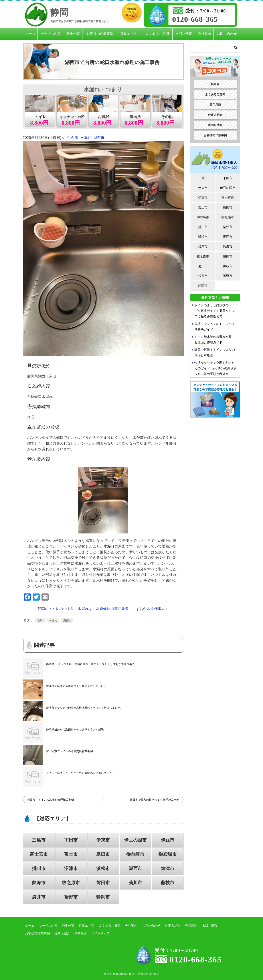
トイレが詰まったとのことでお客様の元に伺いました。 (81, 773)
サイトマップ (101, 933)
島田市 (103, 854)
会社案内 (204, 34)
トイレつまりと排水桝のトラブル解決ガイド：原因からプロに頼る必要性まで (215, 311)
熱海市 (39, 883)
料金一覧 (73, 34)
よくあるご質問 (157, 34)
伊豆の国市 (135, 840)
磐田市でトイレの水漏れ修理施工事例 (51, 800)
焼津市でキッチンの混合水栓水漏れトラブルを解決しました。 (85, 708)
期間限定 (81, 933)
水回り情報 (184, 34)
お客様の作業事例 (100, 34)
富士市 (71, 854)
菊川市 (135, 883)
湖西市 (99, 138)
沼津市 (71, 868)
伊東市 (103, 840)
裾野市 (71, 897)
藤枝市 (168, 883)
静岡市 (103, 897)
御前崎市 (135, 854)
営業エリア (128, 34)
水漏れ (86, 138)
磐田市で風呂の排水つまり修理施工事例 (154, 800)
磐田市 (103, 883)
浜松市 (103, 868)
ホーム (30, 34)
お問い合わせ (227, 34)
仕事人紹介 (215, 115)
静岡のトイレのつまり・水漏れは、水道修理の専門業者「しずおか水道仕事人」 (103, 609)
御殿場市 (168, 854)
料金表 (215, 84)
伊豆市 (168, 840)
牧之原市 (71, 883)
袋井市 (39, 897)
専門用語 (215, 105)
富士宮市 (39, 854)
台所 (75, 138)
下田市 (71, 840)
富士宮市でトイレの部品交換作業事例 (70, 751)
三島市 (39, 840)
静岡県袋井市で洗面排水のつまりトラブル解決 (75, 729)
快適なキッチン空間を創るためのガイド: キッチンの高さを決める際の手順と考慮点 (216, 368)
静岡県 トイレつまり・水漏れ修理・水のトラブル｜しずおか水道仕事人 (91, 664)
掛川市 (39, 868)
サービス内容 (51, 34)
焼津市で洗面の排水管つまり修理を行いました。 (76, 686)
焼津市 (168, 868)
